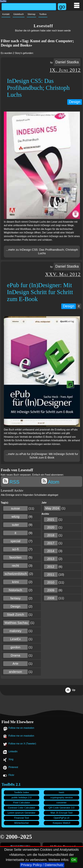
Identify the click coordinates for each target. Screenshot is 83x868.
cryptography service (61, 798)
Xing (11, 759)
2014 (51, 551)
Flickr (11, 775)
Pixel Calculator (22, 803)
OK (74, 860)
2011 (51, 575)
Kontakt (6, 14)
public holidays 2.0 (22, 798)
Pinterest (13, 767)
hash (61, 792)
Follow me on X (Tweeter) (22, 744)
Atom (50, 481)
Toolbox (43, 14)
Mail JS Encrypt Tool (62, 813)
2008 (51, 598)
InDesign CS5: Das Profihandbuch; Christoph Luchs (38, 88)
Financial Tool (22, 818)
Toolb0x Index (22, 792)
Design (75, 102)
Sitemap (32, 14)
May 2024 (52, 508)
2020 (51, 527)
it (79, 306)
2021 (51, 520)
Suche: (3, 1)
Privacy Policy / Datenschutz (42, 865)
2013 (51, 559)
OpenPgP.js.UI (62, 818)
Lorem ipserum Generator (22, 813)
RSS (11, 481)
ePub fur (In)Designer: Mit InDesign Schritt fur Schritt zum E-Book (40, 292)
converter (61, 803)
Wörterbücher (22, 823)
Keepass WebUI (61, 823)
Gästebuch (19, 14)
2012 (51, 567)
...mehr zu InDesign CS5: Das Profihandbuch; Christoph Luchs (42, 252)
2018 (51, 535)
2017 (51, 543)
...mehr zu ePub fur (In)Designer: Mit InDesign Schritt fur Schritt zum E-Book (42, 456)
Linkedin (13, 751)
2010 (51, 582)
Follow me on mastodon (21, 728)
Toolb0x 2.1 (11, 784)
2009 (51, 590)
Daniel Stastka (67, 62)
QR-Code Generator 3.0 (61, 808)
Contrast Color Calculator (21, 808)
